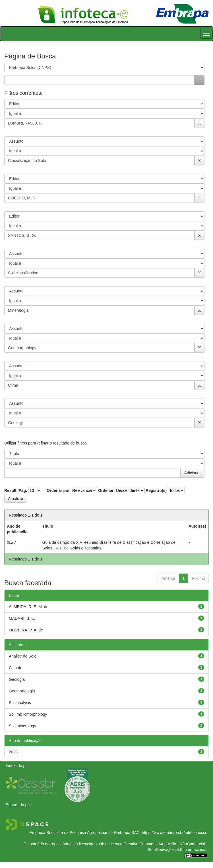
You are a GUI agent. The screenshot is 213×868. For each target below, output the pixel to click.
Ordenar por (58, 490)
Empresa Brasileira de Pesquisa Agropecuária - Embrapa (80, 833)
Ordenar (106, 490)
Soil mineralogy (22, 726)
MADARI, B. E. (22, 618)
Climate (15, 668)
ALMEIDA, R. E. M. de (29, 607)
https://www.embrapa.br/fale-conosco (175, 833)
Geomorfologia (22, 691)
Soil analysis (20, 703)
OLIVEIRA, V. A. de (26, 630)
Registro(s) (156, 490)
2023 (13, 752)
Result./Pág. (16, 490)
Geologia (17, 679)
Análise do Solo (23, 656)
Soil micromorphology (28, 714)
